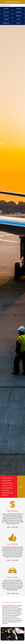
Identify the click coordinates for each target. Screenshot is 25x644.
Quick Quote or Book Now (13, 2)
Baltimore (19, 23)
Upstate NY (6, 19)
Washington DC (6, 23)
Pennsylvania (19, 12)
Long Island (6, 16)
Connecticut (19, 9)
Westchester (19, 16)
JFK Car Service (6, 5)
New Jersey (6, 12)
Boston (19, 19)
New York (6, 9)
